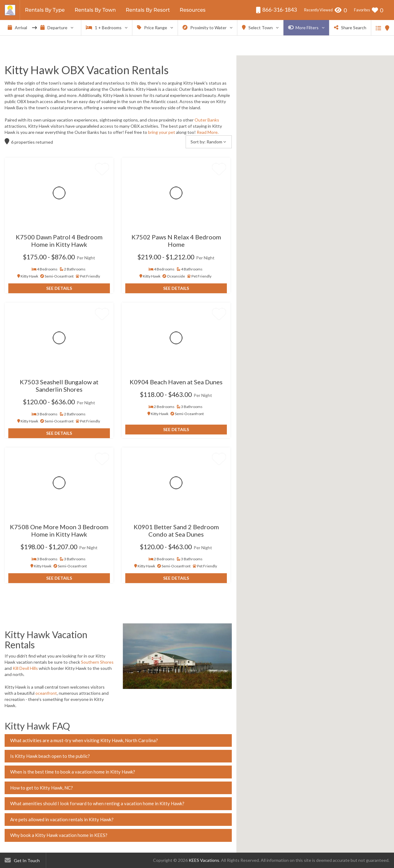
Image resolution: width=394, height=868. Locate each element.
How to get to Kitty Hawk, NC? (42, 788)
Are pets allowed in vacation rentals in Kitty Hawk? (62, 819)
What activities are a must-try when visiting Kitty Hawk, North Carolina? (84, 740)
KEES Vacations (204, 860)
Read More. (208, 132)
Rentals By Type (45, 10)
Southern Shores (97, 662)
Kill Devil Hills (25, 668)
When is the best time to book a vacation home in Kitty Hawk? (73, 772)
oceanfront (46, 693)
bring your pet (162, 132)
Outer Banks (207, 120)
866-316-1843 (276, 10)
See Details (59, 288)
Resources (193, 10)
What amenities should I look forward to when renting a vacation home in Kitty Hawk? (97, 803)
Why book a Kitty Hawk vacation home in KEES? (59, 835)
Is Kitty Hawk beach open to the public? (50, 756)
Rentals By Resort (148, 10)
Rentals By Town (95, 10)
